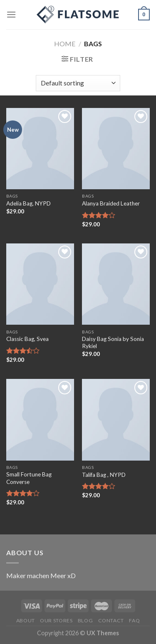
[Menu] (11, 14)
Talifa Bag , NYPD (104, 475)
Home (65, 44)
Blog (85, 620)
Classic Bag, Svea (27, 339)
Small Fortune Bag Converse (29, 478)
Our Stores (56, 620)
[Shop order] (78, 83)
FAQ (134, 620)
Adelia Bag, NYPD (28, 203)
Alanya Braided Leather (111, 203)
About (26, 620)
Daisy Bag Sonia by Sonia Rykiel (113, 343)
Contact (111, 620)
